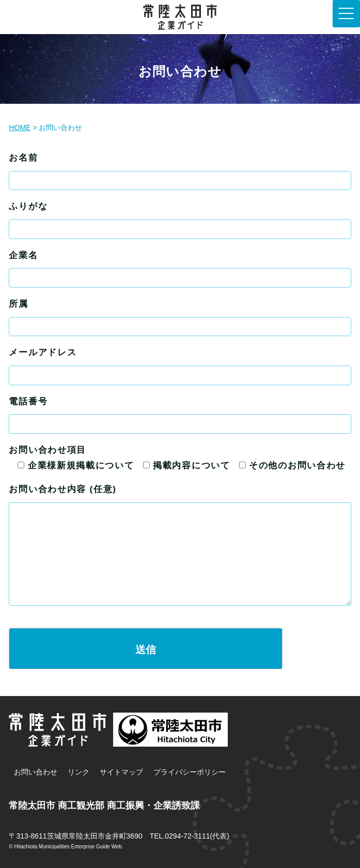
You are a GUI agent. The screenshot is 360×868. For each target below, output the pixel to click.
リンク (79, 772)
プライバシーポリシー (190, 772)
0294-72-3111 (187, 836)
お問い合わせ (36, 772)
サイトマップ (121, 772)
